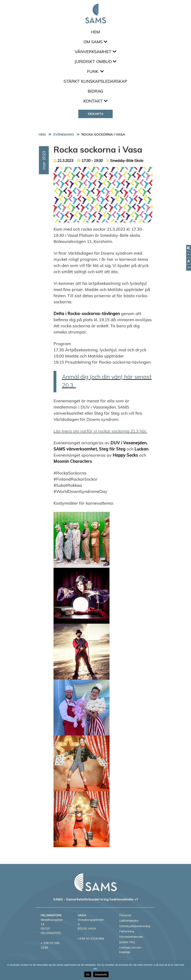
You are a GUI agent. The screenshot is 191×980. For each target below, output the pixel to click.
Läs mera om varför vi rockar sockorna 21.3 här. (100, 431)
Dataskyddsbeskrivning (135, 926)
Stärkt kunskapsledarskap (95, 81)
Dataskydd (101, 975)
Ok (88, 975)
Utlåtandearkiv (129, 921)
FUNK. (95, 71)
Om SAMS (95, 42)
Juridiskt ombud (95, 61)
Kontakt (95, 101)
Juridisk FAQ (127, 942)
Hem (95, 32)
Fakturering (127, 931)
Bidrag (95, 91)
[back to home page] (95, 882)
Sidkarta (95, 114)
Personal (125, 915)
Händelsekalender (131, 937)
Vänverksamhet (95, 52)
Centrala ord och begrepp (130, 950)
